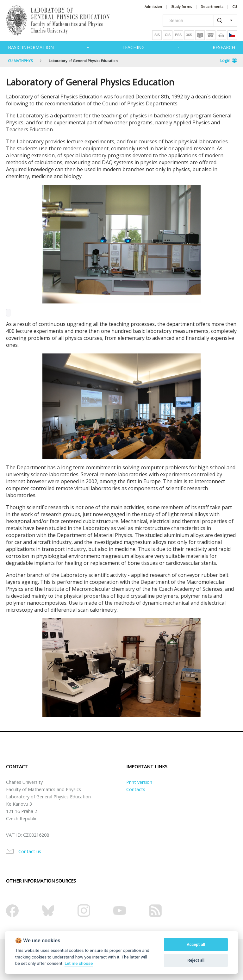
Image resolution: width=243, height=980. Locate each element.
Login (229, 60)
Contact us (30, 851)
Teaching (133, 47)
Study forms (181, 7)
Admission (153, 7)
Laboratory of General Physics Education (83, 61)
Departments (212, 7)
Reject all (196, 960)
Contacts (136, 789)
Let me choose (79, 963)
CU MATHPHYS (20, 61)
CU (235, 7)
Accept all (196, 944)
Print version (139, 782)
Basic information (31, 47)
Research (224, 47)
